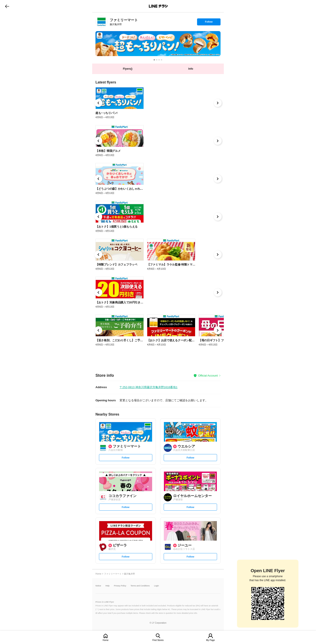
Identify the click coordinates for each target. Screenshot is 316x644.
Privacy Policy (120, 586)
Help (108, 586)
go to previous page (7, 6)
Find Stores (158, 640)
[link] (101, 22)
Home (106, 640)
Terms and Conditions (140, 586)
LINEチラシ (158, 6)
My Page (210, 640)
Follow (209, 23)
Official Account (208, 376)
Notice (98, 586)
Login (156, 586)
